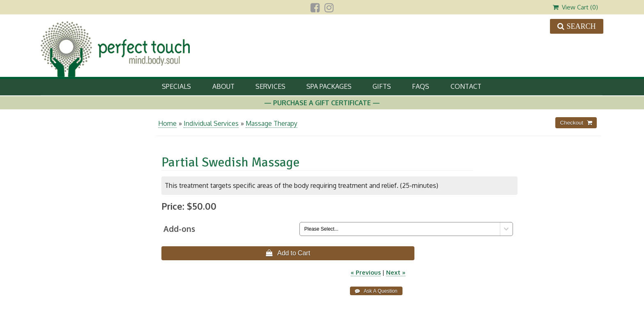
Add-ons (179, 229)
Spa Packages (329, 86)
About (223, 86)
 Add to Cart (288, 253)
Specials (176, 86)
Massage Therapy (271, 123)
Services (270, 86)
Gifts (382, 86)
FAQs (421, 86)
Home (167, 123)
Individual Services (211, 123)
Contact (466, 86)
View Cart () (575, 7)
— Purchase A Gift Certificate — (322, 103)
